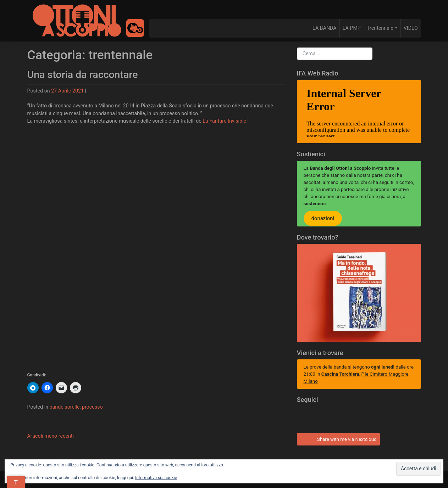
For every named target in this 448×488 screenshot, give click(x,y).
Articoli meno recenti (51, 436)
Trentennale (380, 28)
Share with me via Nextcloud (338, 438)
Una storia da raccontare (83, 75)
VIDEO (411, 28)
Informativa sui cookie (156, 478)
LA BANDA (324, 28)
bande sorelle (65, 407)
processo (92, 407)
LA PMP (352, 28)
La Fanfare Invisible (224, 121)
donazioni (323, 218)
